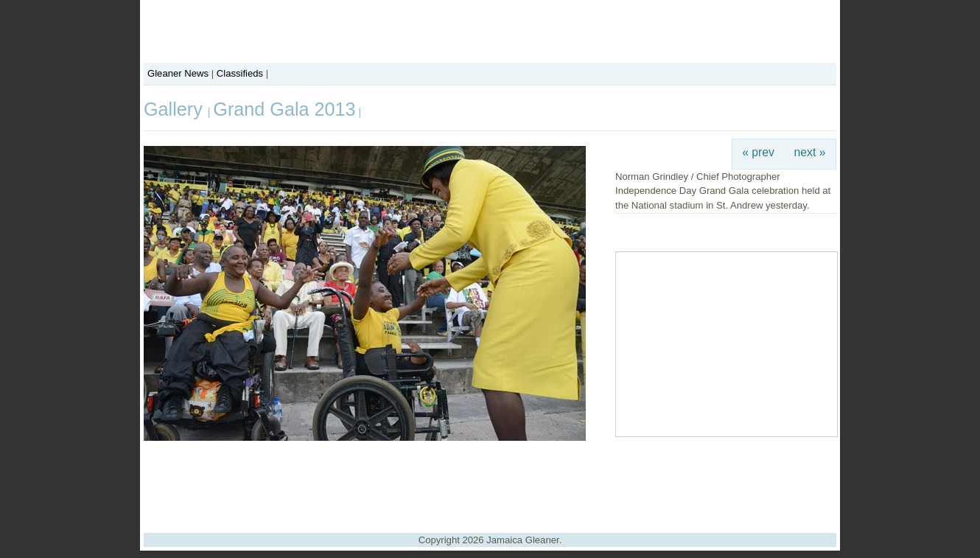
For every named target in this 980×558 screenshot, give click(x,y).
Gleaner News (178, 73)
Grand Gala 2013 (284, 109)
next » (810, 152)
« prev (758, 152)
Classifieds (240, 73)
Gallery (176, 109)
